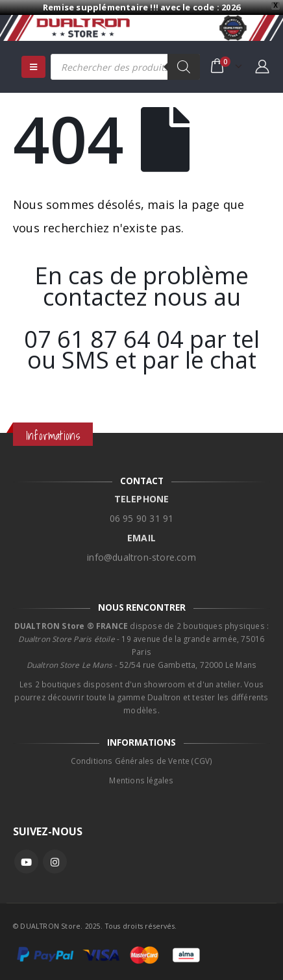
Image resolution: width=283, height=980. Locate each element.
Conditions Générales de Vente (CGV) (142, 753)
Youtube (26, 862)
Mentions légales (141, 773)
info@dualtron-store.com (141, 550)
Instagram (55, 862)
